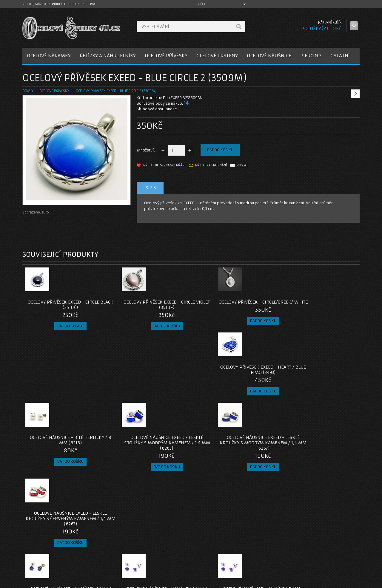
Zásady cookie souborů (49, 564)
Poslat (242, 165)
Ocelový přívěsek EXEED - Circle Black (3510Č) (65, 305)
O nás (33, 543)
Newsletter (267, 564)
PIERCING (311, 56)
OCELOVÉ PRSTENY (217, 56)
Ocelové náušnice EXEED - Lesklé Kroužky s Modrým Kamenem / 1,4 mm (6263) (149, 378)
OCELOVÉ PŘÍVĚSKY (166, 56)
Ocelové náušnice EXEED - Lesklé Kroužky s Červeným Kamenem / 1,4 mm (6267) (318, 378)
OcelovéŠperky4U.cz (45, 582)
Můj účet (265, 543)
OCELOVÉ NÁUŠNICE (269, 56)
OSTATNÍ (340, 56)
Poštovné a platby (44, 550)
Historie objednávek (275, 550)
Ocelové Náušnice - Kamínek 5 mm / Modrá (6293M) (149, 451)
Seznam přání (269, 557)
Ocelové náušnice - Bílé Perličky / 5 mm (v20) (317, 451)
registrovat (87, 4)
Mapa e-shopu (155, 557)
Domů (28, 91)
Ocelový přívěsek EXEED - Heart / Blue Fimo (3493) (318, 305)
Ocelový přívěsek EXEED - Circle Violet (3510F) (149, 305)
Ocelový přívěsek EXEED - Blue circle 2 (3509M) (116, 91)
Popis (150, 188)
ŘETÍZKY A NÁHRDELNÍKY (108, 56)
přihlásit (59, 4)
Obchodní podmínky (46, 557)
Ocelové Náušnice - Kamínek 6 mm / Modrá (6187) (65, 451)
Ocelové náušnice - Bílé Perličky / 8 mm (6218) (65, 375)
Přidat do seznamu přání (164, 165)
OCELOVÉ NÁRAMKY (49, 56)
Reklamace (152, 550)
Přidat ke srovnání (211, 165)
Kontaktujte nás (156, 543)
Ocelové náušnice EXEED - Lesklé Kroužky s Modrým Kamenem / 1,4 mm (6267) (233, 378)
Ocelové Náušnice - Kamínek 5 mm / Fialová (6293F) (233, 451)
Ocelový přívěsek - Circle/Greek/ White (233, 305)
